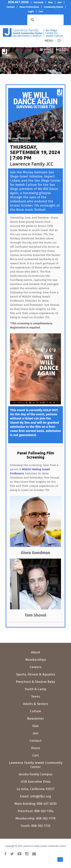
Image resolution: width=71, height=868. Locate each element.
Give (35, 726)
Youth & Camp (35, 689)
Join (36, 733)
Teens (35, 696)
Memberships (36, 660)
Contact (35, 741)
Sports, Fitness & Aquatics (36, 674)
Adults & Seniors (36, 704)
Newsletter (35, 719)
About (36, 652)
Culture (35, 711)
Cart (36, 755)
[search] (40, 20)
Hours (35, 748)
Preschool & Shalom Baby (35, 682)
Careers (35, 667)
